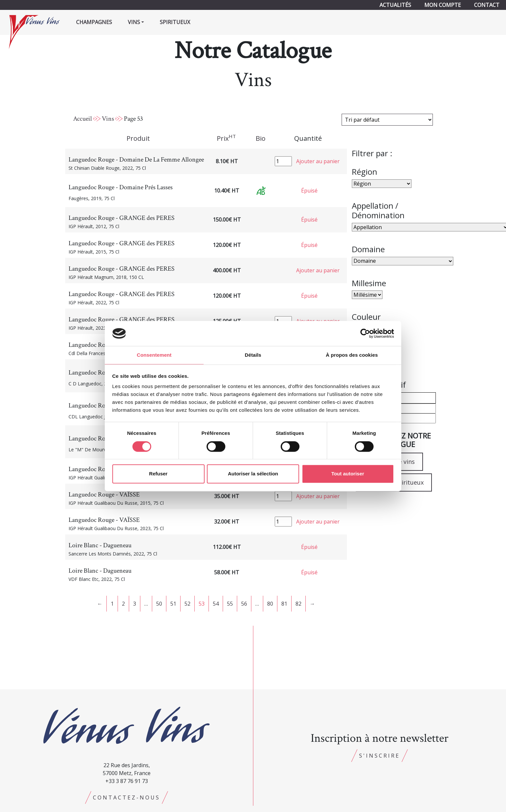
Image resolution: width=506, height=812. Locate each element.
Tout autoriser (348, 474)
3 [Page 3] (135, 604)
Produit (138, 138)
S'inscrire (379, 756)
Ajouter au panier (318, 161)
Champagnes (94, 22)
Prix (226, 138)
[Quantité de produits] (283, 161)
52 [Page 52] (187, 604)
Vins (108, 119)
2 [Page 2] (123, 604)
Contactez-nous (126, 797)
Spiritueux (175, 22)
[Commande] (387, 120)
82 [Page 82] (298, 604)
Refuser (158, 474)
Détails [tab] (253, 355)
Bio (261, 138)
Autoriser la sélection (253, 474)
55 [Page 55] (230, 604)
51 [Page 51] (173, 604)
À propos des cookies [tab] (352, 355)
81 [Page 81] (284, 604)
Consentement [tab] (154, 355)
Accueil (83, 119)
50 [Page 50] (159, 604)
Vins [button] (134, 22)
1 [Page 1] (112, 604)
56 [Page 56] (244, 604)
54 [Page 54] (216, 604)
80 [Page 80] (270, 604)
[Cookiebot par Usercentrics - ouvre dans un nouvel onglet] (365, 333)
